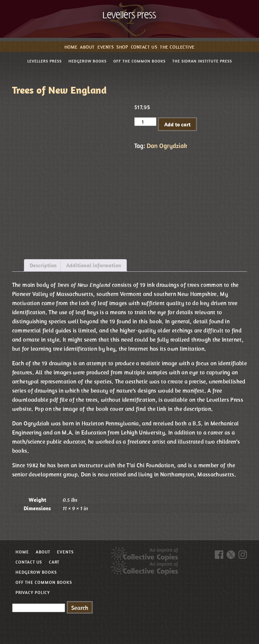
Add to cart (177, 124)
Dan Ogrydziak (167, 146)
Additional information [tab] (94, 265)
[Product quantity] (145, 122)
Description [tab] (43, 265)
